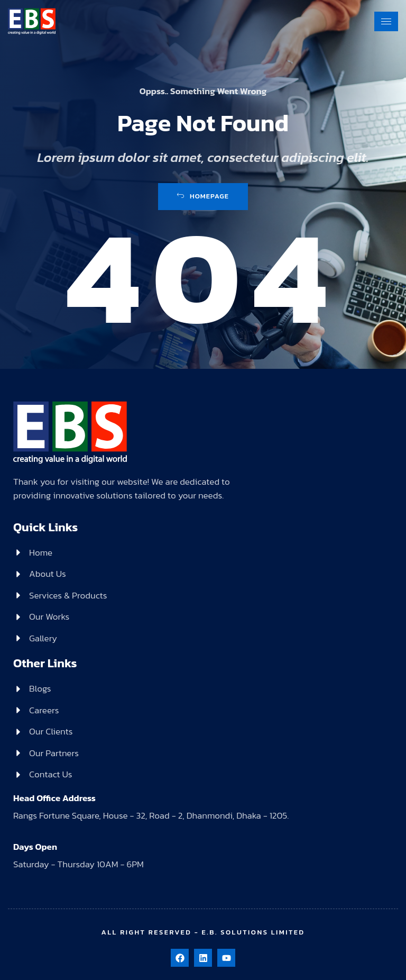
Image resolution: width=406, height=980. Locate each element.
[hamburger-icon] (386, 21)
